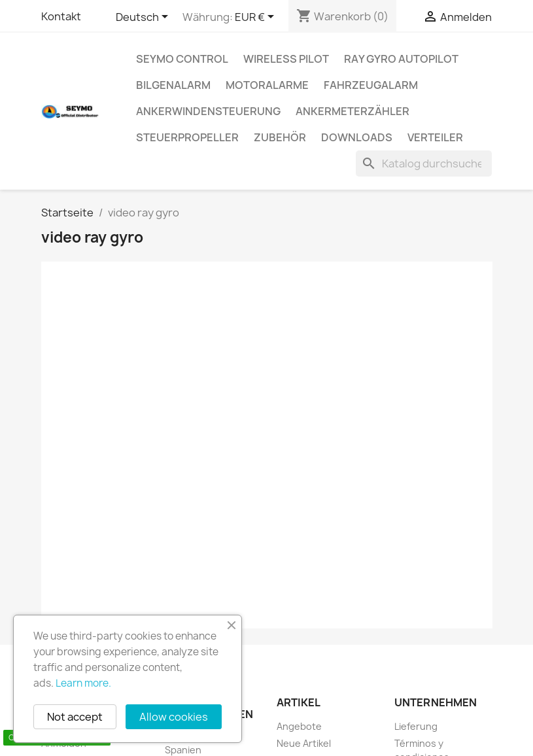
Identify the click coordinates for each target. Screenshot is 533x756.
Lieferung (416, 726)
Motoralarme (267, 85)
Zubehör (280, 137)
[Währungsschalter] (257, 18)
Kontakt (61, 16)
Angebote (299, 726)
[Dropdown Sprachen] (144, 18)
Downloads (357, 137)
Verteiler (435, 137)
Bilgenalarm (173, 85)
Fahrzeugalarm (371, 85)
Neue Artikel (304, 743)
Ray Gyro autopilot (401, 59)
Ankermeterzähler (352, 111)
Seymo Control (182, 59)
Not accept (75, 717)
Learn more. (83, 683)
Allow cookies (174, 717)
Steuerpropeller (187, 137)
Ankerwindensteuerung (208, 111)
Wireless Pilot (286, 59)
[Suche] (424, 163)
